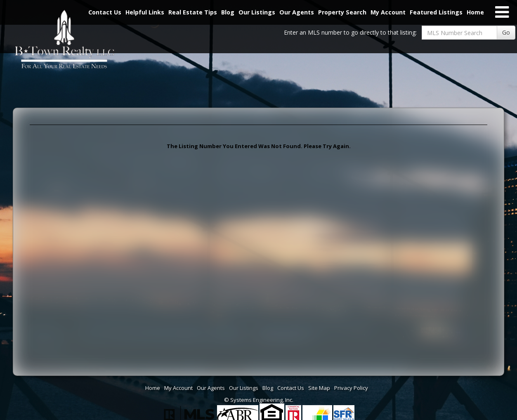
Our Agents (297, 12)
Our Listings (257, 12)
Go (506, 32)
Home (475, 12)
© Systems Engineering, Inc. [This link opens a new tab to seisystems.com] (259, 400)
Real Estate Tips (193, 12)
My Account (388, 12)
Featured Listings (436, 12)
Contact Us (291, 388)
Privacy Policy (351, 388)
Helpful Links (145, 12)
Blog (228, 12)
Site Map (319, 388)
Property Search (342, 12)
